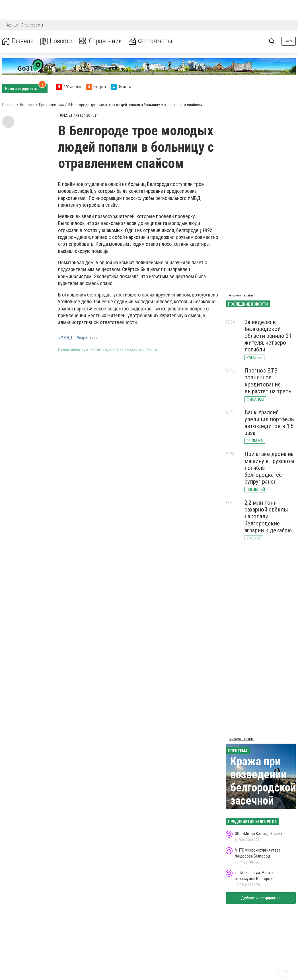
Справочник (101, 41)
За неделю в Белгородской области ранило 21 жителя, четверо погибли (268, 336)
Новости (56, 41)
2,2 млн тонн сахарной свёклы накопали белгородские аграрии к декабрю (268, 516)
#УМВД (65, 338)
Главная (18, 41)
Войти (289, 41)
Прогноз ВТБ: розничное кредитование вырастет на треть (268, 381)
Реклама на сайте (241, 295)
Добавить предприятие (261, 898)
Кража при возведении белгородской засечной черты (263, 788)
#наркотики (87, 338)
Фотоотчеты (150, 41)
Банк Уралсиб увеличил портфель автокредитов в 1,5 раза (269, 423)
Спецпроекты (32, 25)
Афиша (12, 25)
